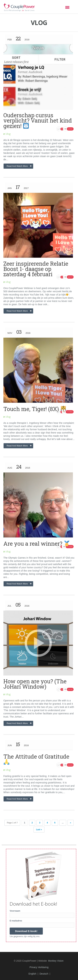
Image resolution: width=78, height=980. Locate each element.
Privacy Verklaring (39, 967)
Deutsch (44, 974)
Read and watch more (17, 166)
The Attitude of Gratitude (36, 759)
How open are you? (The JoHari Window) (35, 684)
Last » (39, 830)
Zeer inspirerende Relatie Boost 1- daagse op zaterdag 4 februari (36, 269)
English (32, 974)
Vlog (8, 134)
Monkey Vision (56, 961)
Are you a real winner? (36, 543)
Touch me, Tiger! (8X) (35, 409)
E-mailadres (16, 921)
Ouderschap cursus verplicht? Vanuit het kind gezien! (38, 121)
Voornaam (15, 911)
